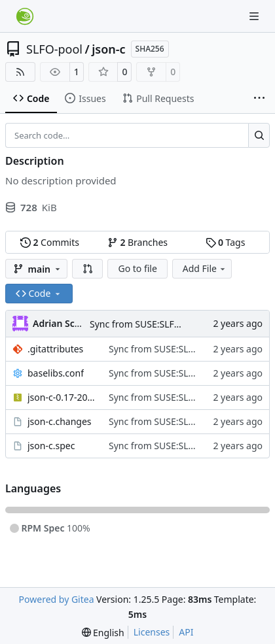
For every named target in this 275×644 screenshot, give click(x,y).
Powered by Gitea (57, 599)
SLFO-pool (54, 49)
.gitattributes (55, 349)
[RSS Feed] (20, 72)
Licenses (152, 632)
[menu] (103, 633)
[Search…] (259, 135)
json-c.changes (60, 421)
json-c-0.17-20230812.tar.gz (62, 397)
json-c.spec (51, 446)
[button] (88, 269)
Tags (226, 242)
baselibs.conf (56, 373)
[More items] (259, 99)
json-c (108, 49)
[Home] (25, 16)
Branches (137, 242)
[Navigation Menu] (255, 16)
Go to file (137, 268)
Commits (50, 242)
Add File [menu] (205, 268)
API (186, 632)
